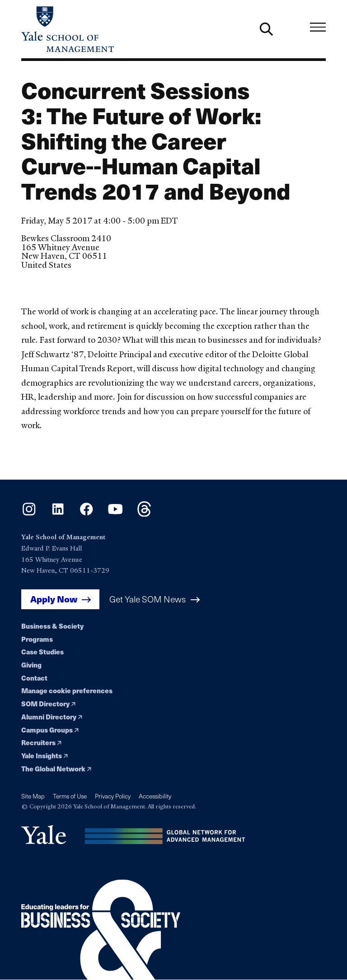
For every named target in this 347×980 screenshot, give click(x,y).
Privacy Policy (113, 796)
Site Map (33, 796)
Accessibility (155, 796)
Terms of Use (70, 796)
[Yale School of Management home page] (97, 29)
